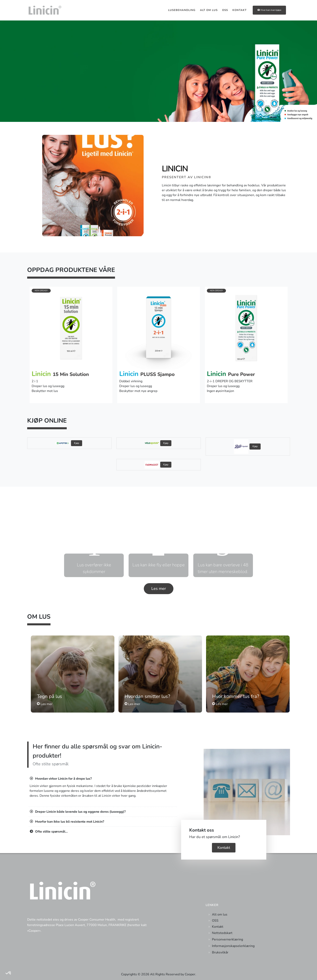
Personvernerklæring (227, 939)
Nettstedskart (222, 933)
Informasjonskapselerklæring (233, 946)
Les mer (159, 589)
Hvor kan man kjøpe (269, 10)
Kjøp (77, 443)
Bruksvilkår (220, 952)
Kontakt (224, 848)
